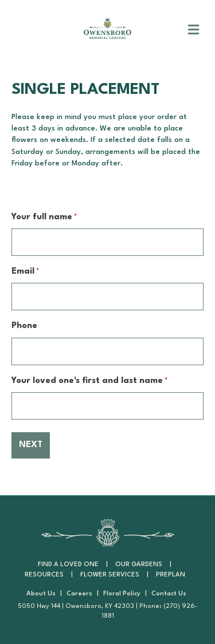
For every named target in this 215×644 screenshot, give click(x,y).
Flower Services (110, 575)
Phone (24, 326)
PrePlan (171, 575)
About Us (41, 594)
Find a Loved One (68, 565)
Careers (79, 594)
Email (25, 272)
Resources (44, 575)
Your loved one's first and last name (89, 382)
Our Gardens (139, 565)
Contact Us (169, 594)
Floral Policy (122, 594)
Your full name (44, 218)
